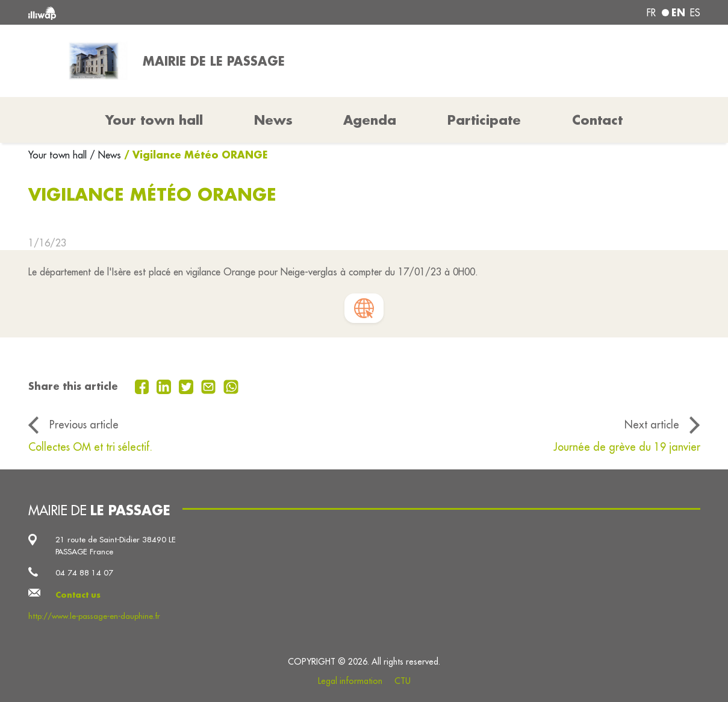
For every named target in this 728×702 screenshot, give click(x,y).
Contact (597, 120)
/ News (105, 155)
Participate (484, 120)
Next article (652, 425)
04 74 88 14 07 (84, 572)
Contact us (78, 594)
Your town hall (59, 155)
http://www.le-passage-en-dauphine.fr (94, 616)
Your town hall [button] (154, 120)
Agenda (370, 120)
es (695, 13)
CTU (403, 681)
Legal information (350, 681)
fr (651, 13)
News (273, 120)
